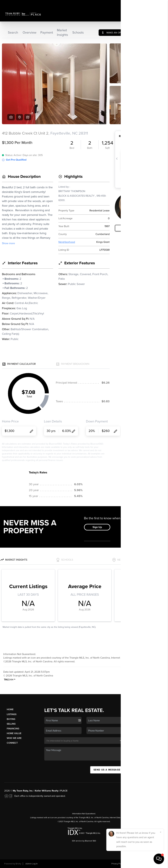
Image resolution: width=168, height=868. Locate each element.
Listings (12, 714)
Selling (11, 724)
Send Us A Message (107, 770)
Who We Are (14, 738)
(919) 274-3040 (150, 744)
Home (10, 709)
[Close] (161, 832)
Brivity (18, 864)
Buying (11, 719)
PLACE (64, 791)
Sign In (155, 3)
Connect (12, 743)
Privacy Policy (118, 864)
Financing (13, 729)
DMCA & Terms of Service (140, 864)
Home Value (14, 733)
